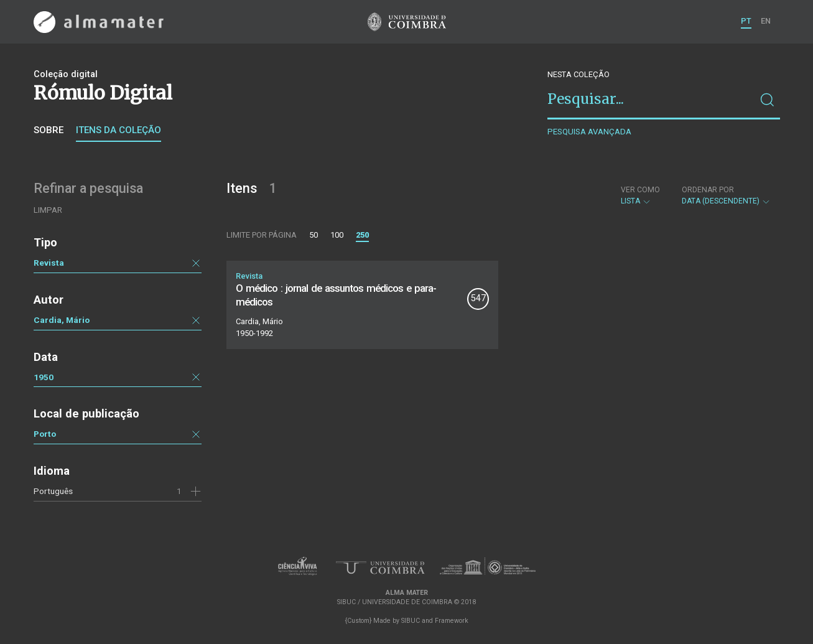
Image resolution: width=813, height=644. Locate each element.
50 (314, 235)
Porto (45, 434)
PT (746, 21)
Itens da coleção (118, 130)
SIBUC (411, 621)
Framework (452, 621)
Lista (640, 195)
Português (53, 491)
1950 (44, 377)
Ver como (640, 190)
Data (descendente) (726, 195)
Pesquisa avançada (589, 132)
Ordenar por (708, 190)
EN (766, 21)
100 (337, 235)
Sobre (49, 130)
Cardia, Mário (62, 320)
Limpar (48, 210)
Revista (49, 263)
